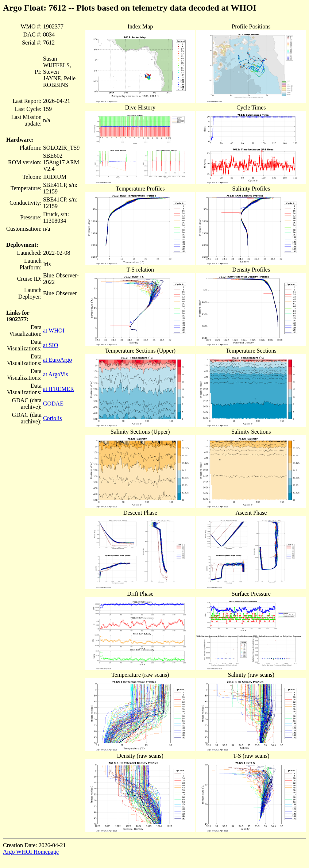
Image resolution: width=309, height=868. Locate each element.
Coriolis (53, 418)
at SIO (51, 345)
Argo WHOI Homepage (31, 852)
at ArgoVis (56, 374)
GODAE (53, 404)
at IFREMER (59, 389)
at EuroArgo (57, 360)
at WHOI (54, 331)
